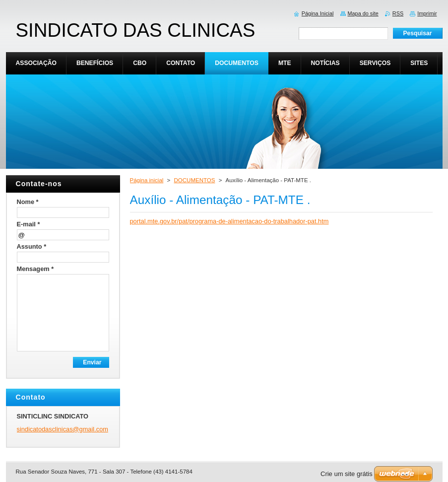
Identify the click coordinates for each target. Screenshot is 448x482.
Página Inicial (318, 13)
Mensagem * (35, 269)
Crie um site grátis (347, 474)
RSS (398, 13)
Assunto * (32, 246)
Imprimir (427, 13)
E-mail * (29, 224)
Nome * (28, 202)
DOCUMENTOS (195, 180)
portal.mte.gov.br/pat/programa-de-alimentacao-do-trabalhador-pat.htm (229, 221)
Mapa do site (363, 13)
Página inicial (147, 180)
